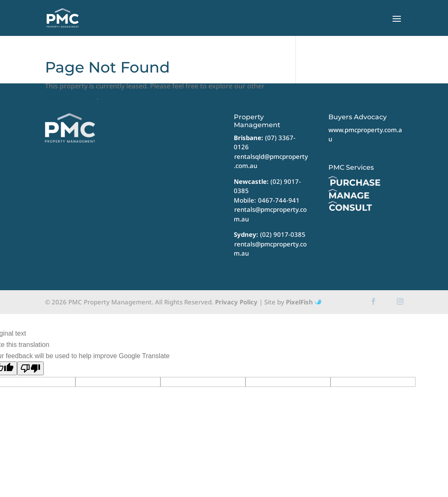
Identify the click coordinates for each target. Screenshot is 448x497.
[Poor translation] (30, 368)
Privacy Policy (236, 302)
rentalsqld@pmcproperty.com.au (271, 161)
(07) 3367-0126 (265, 142)
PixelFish (304, 302)
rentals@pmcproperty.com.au (270, 214)
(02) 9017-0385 (283, 234)
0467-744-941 (279, 200)
